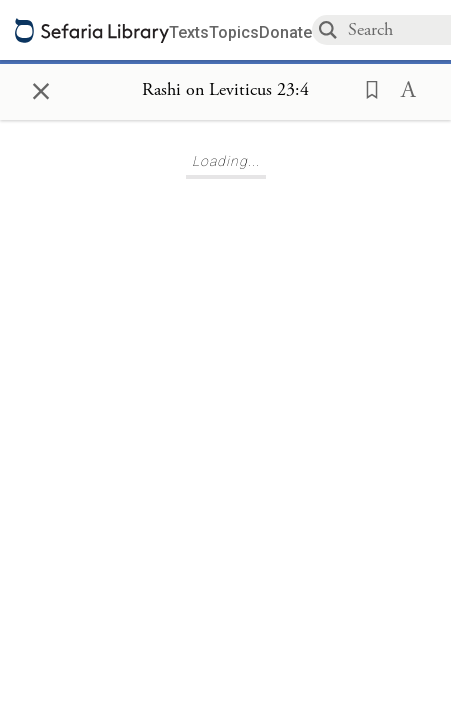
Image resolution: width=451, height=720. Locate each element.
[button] (366, 88)
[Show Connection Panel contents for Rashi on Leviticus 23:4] (225, 91)
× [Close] (41, 88)
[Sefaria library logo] (92, 30)
